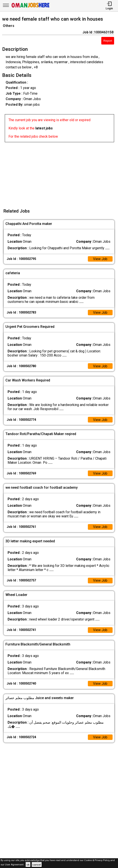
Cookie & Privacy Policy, (97, 860)
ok (28, 865)
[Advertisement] (60, 173)
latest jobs (44, 128)
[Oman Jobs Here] (31, 7)
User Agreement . (15, 865)
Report (108, 41)
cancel (37, 865)
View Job (100, 259)
